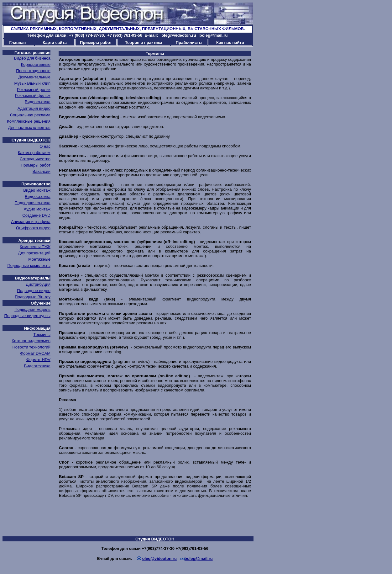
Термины (42, 335)
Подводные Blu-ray (33, 297)
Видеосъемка (38, 102)
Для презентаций (34, 253)
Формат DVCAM (35, 353)
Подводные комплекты (29, 266)
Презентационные (33, 71)
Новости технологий (31, 347)
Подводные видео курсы (27, 316)
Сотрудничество (35, 159)
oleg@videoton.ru (159, 558)
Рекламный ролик (34, 90)
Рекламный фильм (33, 96)
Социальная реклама (30, 115)
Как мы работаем (34, 153)
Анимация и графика (31, 222)
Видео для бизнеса (32, 58)
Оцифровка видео (33, 228)
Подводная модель (32, 309)
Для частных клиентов (29, 128)
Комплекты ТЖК (35, 247)
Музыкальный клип (32, 83)
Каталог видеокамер (31, 341)
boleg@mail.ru (199, 558)
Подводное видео (34, 291)
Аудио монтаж (37, 209)
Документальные (34, 77)
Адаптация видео (34, 108)
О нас (45, 146)
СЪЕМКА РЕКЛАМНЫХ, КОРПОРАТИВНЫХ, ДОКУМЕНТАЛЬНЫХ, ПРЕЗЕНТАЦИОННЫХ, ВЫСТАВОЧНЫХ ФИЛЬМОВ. (128, 29)
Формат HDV (38, 360)
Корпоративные (36, 64)
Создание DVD (36, 215)
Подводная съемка (33, 203)
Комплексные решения (29, 121)
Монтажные (39, 259)
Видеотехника (37, 366)
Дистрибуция (38, 284)
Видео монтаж (37, 190)
